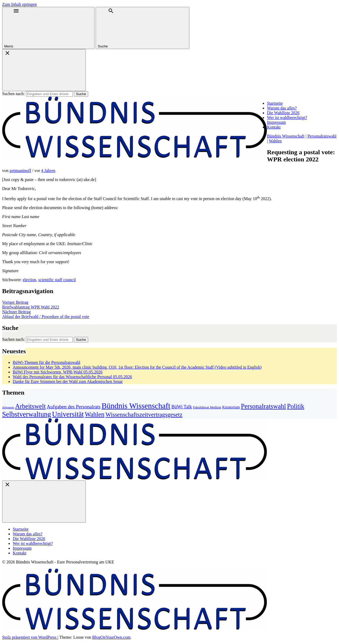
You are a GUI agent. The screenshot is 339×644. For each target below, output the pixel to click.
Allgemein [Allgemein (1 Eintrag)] (8, 407)
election (30, 280)
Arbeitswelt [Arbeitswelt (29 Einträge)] (30, 406)
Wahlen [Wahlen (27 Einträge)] (95, 414)
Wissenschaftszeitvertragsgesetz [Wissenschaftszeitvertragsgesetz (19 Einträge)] (144, 415)
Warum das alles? (282, 108)
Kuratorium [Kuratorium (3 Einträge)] (231, 407)
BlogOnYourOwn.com (111, 637)
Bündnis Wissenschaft (286, 136)
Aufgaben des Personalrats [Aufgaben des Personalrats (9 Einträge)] (74, 407)
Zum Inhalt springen (19, 4)
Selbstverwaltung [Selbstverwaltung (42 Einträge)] (27, 414)
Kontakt (274, 127)
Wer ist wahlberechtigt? (287, 118)
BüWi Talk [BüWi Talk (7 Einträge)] (182, 407)
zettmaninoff (20, 171)
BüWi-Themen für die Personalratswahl (46, 362)
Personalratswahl (322, 136)
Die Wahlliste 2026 (283, 113)
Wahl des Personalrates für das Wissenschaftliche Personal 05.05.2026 (72, 377)
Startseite (275, 103)
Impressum (276, 122)
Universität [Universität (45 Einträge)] (68, 414)
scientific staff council (57, 280)
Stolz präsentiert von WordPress (30, 637)
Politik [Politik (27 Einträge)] (296, 406)
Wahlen (275, 141)
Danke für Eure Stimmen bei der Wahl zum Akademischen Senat (68, 381)
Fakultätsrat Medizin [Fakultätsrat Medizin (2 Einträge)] (207, 407)
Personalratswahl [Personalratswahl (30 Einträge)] (264, 406)
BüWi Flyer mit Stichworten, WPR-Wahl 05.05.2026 (58, 372)
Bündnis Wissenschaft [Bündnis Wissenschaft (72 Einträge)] (136, 406)
